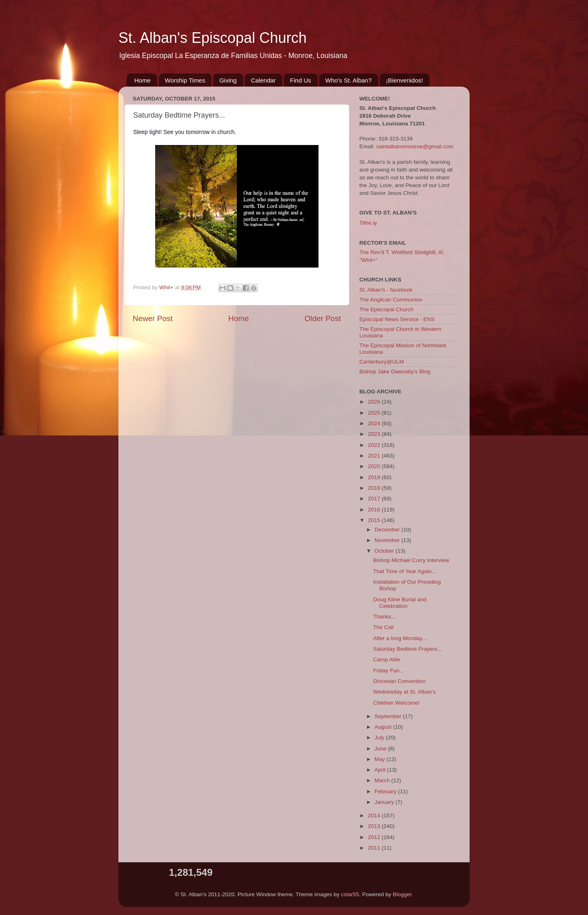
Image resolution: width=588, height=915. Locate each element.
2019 (375, 477)
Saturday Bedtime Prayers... (408, 649)
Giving (228, 80)
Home (143, 80)
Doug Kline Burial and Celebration (400, 603)
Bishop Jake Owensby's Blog (395, 372)
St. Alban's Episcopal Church (213, 38)
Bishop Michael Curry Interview (411, 560)
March (383, 780)
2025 (375, 413)
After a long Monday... (400, 638)
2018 (375, 488)
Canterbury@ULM (382, 362)
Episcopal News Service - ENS (397, 319)
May (380, 759)
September (389, 716)
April (381, 770)
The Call (383, 627)
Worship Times (185, 80)
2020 (375, 466)
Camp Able (387, 659)
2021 (375, 456)
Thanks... (385, 617)
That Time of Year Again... (405, 571)
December (388, 530)
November (388, 540)
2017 (375, 499)
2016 (375, 510)
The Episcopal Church (386, 309)
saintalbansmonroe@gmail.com (415, 146)
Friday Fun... (389, 671)
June (381, 749)
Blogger (402, 894)
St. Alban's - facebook (386, 290)
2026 (375, 402)
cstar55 (350, 894)
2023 (375, 434)
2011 (375, 848)
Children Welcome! (396, 703)
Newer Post (153, 318)
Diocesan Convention (399, 681)
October (385, 551)
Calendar (263, 80)
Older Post (323, 318)
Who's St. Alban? (349, 80)
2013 (375, 826)
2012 (375, 837)
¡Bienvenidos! (404, 80)
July (380, 738)
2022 (375, 445)
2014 (375, 816)
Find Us (301, 80)
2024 (375, 423)
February (386, 791)
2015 (375, 520)
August (384, 727)
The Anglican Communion (391, 300)
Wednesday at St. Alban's (404, 692)
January (385, 802)
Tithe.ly (368, 223)
